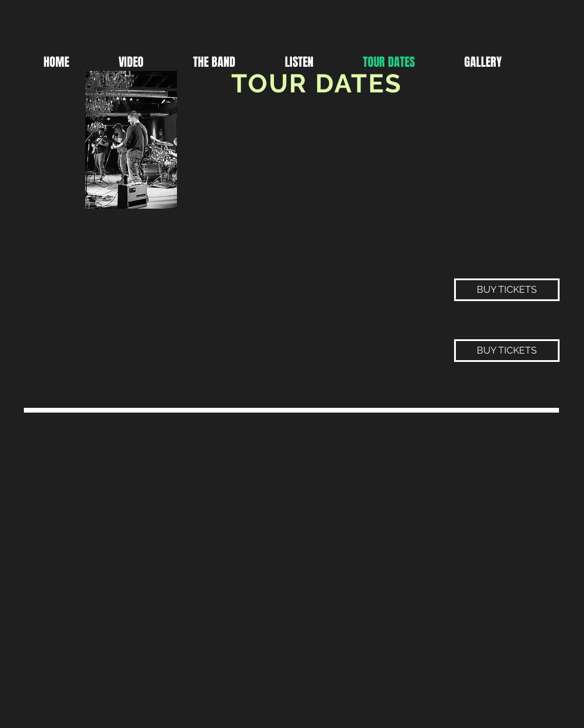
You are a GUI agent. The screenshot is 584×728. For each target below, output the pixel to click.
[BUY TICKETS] (507, 290)
